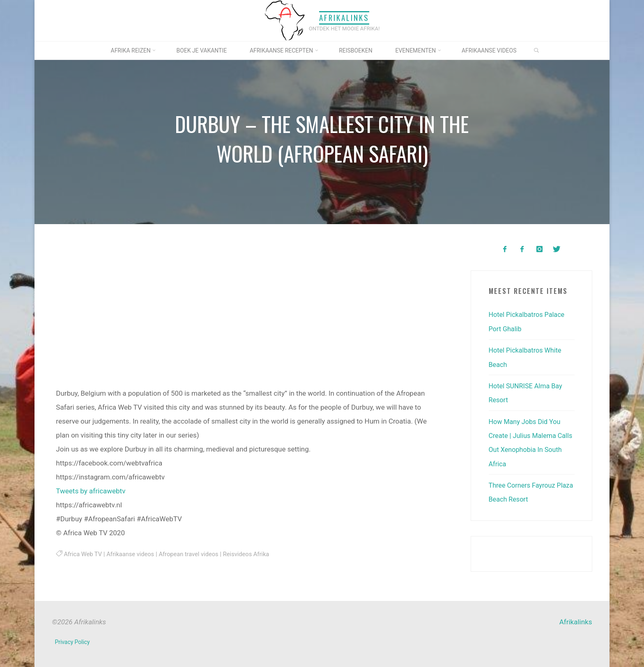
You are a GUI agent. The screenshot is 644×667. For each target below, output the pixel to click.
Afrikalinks (344, 18)
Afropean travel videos (194, 554)
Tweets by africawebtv (91, 491)
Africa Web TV (84, 554)
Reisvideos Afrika (254, 554)
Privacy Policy (73, 640)
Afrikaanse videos (133, 554)
